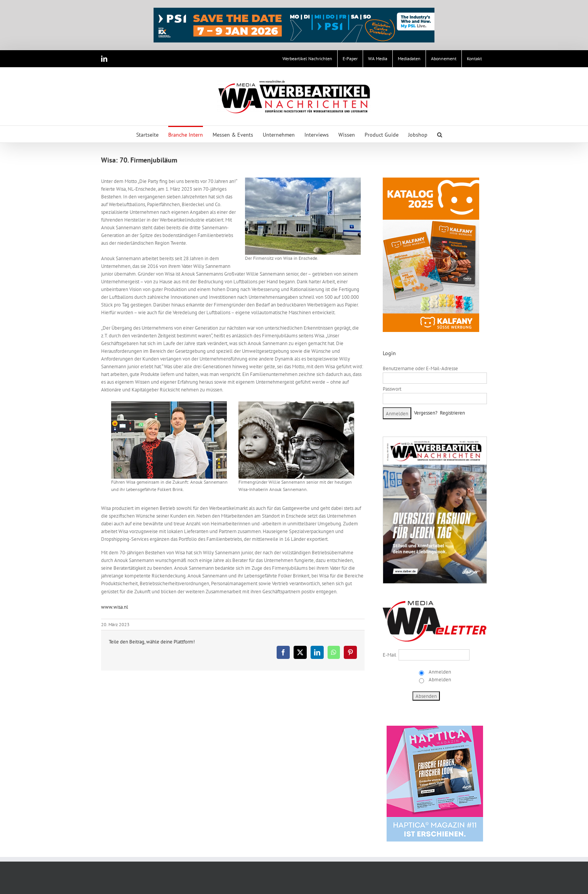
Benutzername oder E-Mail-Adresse (420, 368)
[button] (440, 134)
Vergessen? (426, 413)
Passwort (392, 389)
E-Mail (389, 655)
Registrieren (452, 413)
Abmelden (439, 680)
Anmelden (439, 672)
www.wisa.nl (115, 607)
